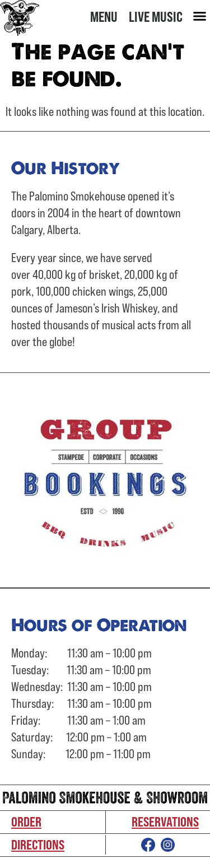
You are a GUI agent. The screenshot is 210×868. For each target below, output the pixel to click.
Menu (104, 17)
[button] (200, 16)
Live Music (156, 17)
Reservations (165, 822)
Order (26, 822)
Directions (38, 844)
